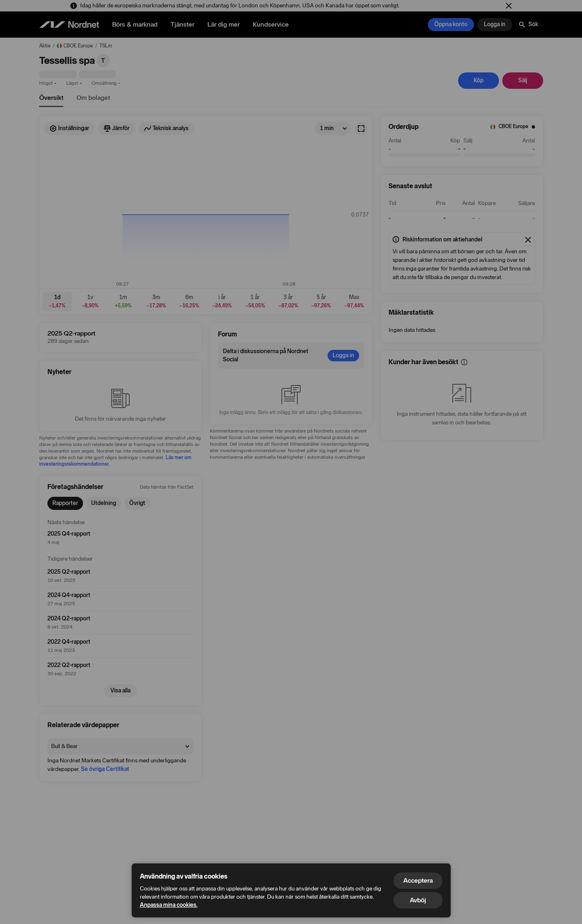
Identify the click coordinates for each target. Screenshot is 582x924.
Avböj (418, 900)
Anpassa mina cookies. (169, 905)
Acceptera (418, 880)
